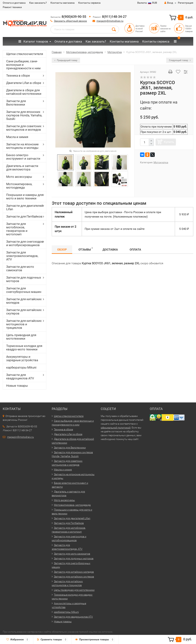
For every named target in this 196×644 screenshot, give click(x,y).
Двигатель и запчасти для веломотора (22, 168)
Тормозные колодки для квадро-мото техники (24, 348)
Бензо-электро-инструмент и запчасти (23, 157)
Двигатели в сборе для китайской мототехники (24, 92)
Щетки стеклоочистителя (25, 54)
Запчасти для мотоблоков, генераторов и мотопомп (17, 229)
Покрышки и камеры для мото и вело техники (25, 197)
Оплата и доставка (14, 3)
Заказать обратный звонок (70, 21)
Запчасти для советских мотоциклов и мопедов (24, 128)
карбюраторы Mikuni (21, 367)
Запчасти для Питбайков (24, 216)
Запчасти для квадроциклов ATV (20, 377)
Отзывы (86, 249)
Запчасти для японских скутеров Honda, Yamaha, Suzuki (24, 115)
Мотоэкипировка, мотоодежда (19, 186)
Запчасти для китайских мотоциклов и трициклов (24, 324)
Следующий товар (180, 60)
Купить (169, 142)
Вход (169, 3)
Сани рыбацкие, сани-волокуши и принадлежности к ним (23, 65)
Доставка (110, 250)
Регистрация (186, 3)
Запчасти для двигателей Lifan (25, 207)
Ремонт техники (12, 7)
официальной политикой (116, 428)
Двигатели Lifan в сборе (24, 83)
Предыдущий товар (66, 60)
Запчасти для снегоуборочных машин (24, 290)
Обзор (62, 250)
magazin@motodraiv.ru (110, 21)
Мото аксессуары (19, 177)
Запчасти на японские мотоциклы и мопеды (22, 146)
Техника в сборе (18, 76)
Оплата (135, 250)
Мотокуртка (161, 162)
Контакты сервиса (89, 3)
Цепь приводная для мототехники (21, 337)
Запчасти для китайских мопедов (24, 301)
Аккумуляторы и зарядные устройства (22, 358)
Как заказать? (38, 3)
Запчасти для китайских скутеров (24, 312)
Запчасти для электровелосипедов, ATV (22, 256)
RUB (147, 3)
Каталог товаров (33, 41)
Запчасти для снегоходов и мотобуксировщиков (25, 243)
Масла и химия (17, 137)
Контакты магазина (63, 3)
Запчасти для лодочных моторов (24, 279)
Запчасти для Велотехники (16, 103)
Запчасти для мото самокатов (20, 268)
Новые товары (17, 386)
